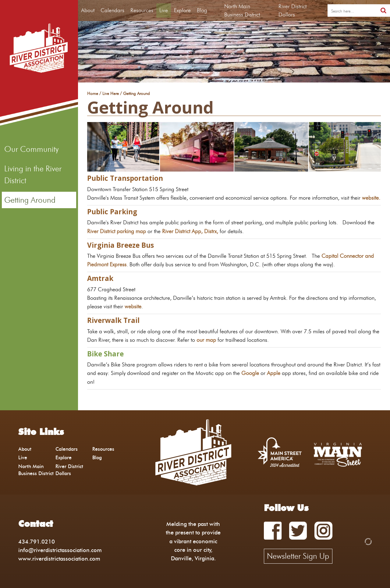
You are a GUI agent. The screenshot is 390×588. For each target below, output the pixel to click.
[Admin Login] (358, 541)
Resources (142, 10)
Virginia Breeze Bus (121, 245)
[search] (352, 11)
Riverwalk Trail (113, 320)
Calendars (112, 10)
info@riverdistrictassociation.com (60, 550)
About (88, 10)
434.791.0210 (37, 542)
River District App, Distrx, (190, 231)
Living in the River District (33, 174)
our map (206, 340)
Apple (274, 373)
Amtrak (100, 278)
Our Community (31, 149)
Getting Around (30, 200)
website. (371, 198)
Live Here (111, 94)
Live (164, 10)
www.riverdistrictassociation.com (59, 559)
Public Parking (112, 212)
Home (93, 94)
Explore (182, 10)
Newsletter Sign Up (298, 556)
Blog (202, 10)
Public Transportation (125, 178)
